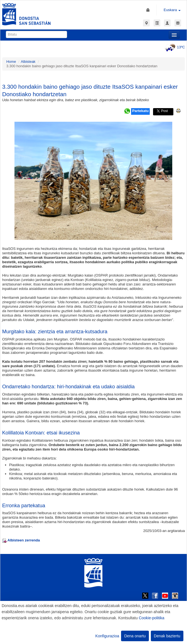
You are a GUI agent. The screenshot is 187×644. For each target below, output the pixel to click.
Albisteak (28, 62)
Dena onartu (135, 636)
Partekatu (140, 111)
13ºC (174, 47)
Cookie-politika (152, 618)
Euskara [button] (172, 10)
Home (11, 62)
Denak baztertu (167, 636)
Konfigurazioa (107, 636)
